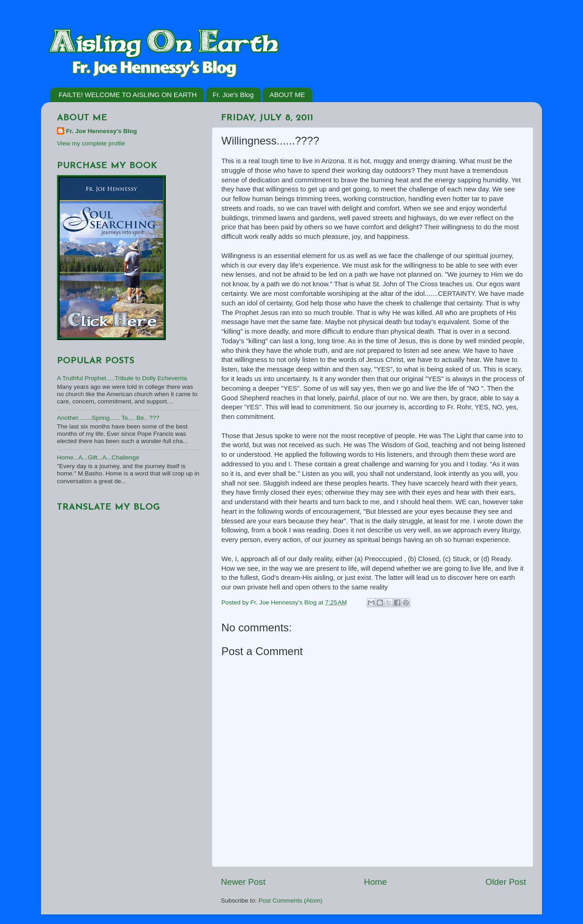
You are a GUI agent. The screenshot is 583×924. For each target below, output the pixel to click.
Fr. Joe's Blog (233, 95)
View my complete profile (91, 143)
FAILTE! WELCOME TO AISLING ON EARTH (128, 95)
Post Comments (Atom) (291, 901)
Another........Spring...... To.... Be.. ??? (108, 418)
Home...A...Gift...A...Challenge (98, 457)
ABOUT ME (287, 95)
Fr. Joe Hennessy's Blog (102, 131)
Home (375, 882)
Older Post (506, 882)
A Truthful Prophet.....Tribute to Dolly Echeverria (122, 378)
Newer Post (243, 882)
